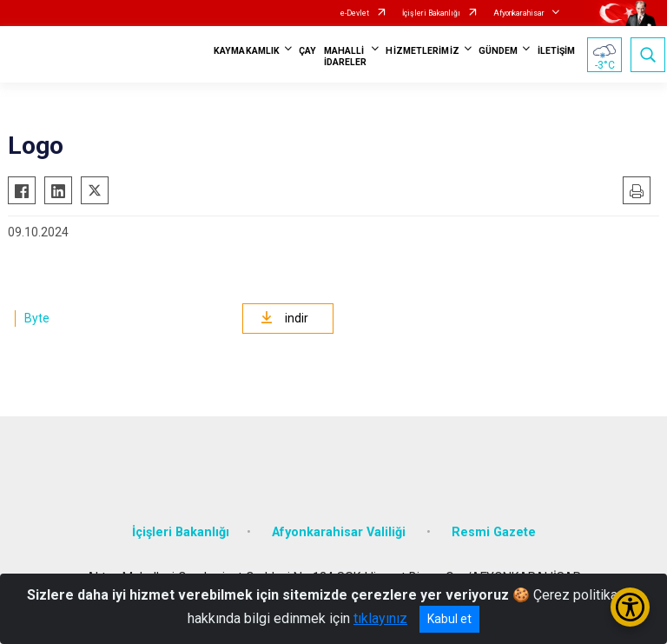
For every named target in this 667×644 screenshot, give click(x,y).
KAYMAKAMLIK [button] (247, 51)
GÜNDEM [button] (499, 51)
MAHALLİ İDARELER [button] (346, 56)
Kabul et (449, 619)
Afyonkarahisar (519, 13)
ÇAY (307, 51)
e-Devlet (355, 13)
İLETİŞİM (557, 51)
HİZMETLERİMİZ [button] (422, 51)
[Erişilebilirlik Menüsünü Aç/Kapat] (630, 607)
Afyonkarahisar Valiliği (340, 532)
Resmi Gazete (494, 532)
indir (284, 318)
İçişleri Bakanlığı (431, 13)
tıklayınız (380, 618)
